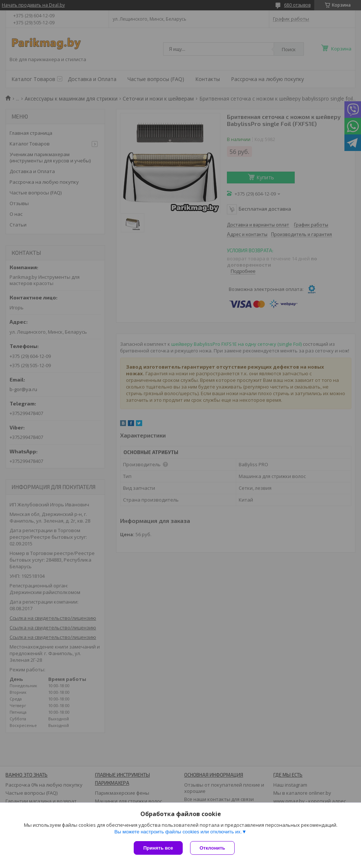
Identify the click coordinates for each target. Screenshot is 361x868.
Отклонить (212, 848)
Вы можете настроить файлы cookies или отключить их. (178, 832)
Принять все (158, 848)
